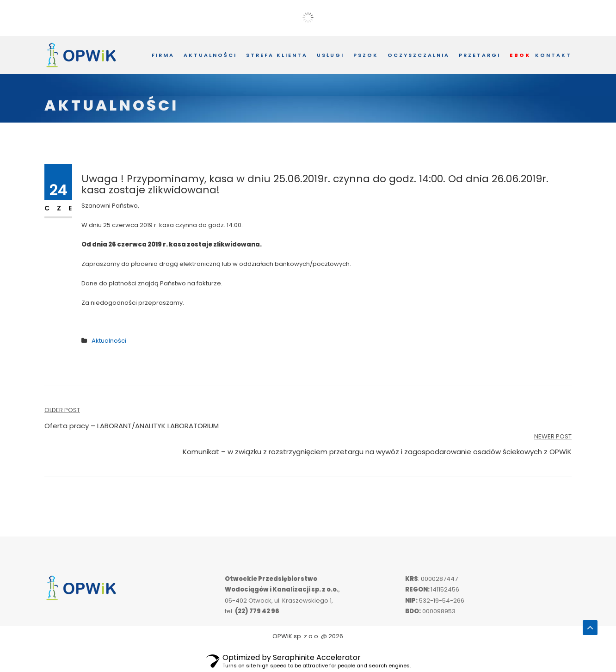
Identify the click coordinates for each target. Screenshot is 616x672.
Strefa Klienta (277, 55)
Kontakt (553, 55)
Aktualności (210, 55)
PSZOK (366, 55)
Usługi (330, 55)
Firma (163, 55)
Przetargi (480, 55)
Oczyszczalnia (419, 55)
